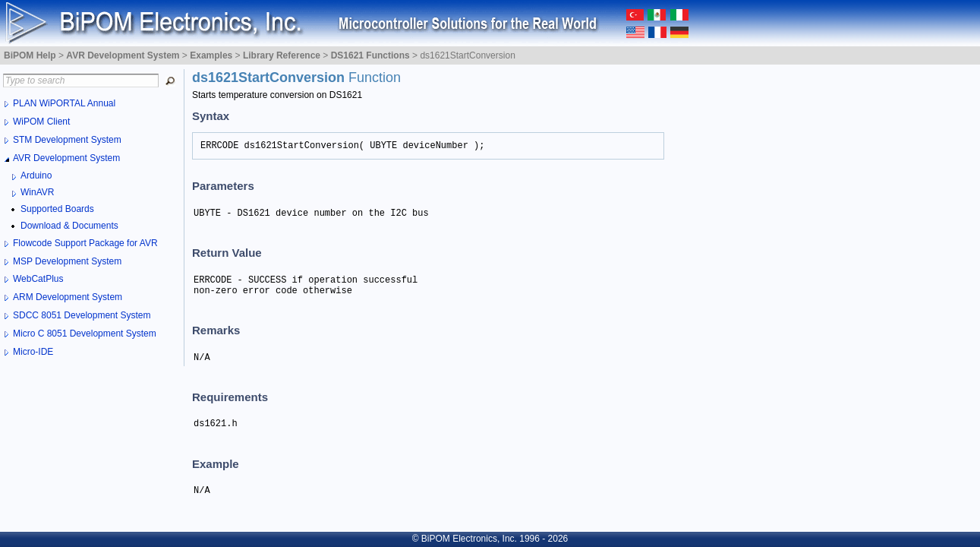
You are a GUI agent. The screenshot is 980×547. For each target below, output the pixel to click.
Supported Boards (57, 209)
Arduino (36, 175)
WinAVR (37, 192)
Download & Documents (69, 226)
